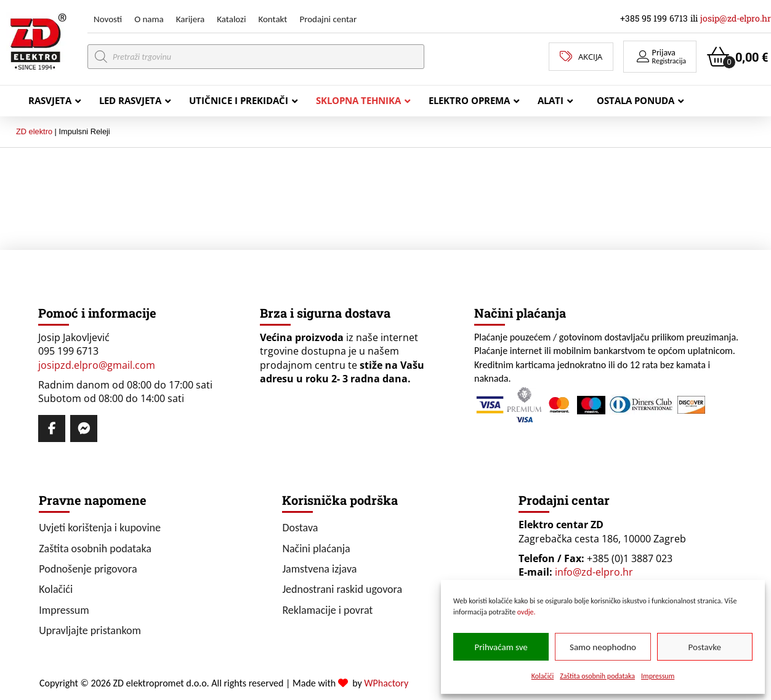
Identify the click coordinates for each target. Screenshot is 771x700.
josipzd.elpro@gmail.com (97, 365)
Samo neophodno (603, 647)
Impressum (658, 676)
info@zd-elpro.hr (594, 572)
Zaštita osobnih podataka (597, 676)
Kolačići (543, 676)
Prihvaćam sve (501, 647)
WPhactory (386, 683)
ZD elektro (34, 131)
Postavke (705, 647)
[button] (660, 57)
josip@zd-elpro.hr (736, 18)
